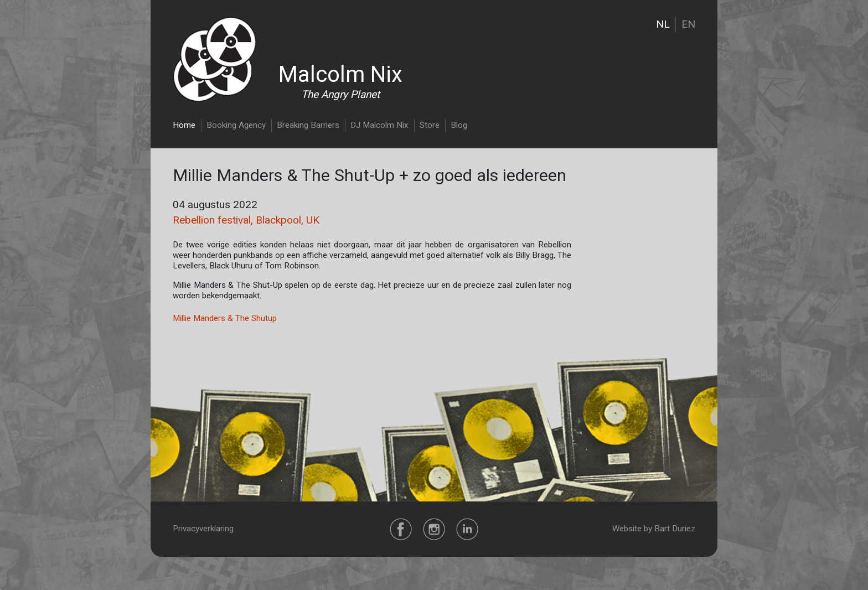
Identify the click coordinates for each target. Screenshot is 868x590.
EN (688, 24)
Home (184, 125)
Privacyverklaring (203, 529)
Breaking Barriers (308, 125)
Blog (459, 125)
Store (430, 125)
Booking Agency (236, 125)
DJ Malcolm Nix (379, 125)
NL (663, 24)
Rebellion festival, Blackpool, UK (246, 220)
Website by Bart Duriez (654, 529)
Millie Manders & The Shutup (225, 318)
